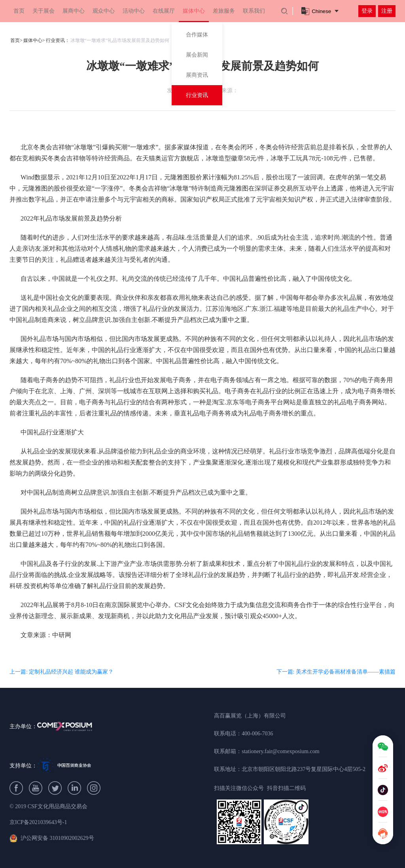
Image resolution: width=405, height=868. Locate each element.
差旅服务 (224, 11)
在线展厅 (164, 11)
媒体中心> (34, 40)
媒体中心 (194, 11)
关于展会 (44, 11)
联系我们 (254, 11)
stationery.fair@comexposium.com (280, 751)
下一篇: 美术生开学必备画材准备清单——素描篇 (336, 672)
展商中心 (74, 11)
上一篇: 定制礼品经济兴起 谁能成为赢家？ (62, 672)
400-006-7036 (257, 734)
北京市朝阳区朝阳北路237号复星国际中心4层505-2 (304, 769)
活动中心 (134, 11)
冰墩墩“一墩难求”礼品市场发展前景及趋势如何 (120, 40)
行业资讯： (58, 40)
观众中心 (104, 11)
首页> (16, 40)
